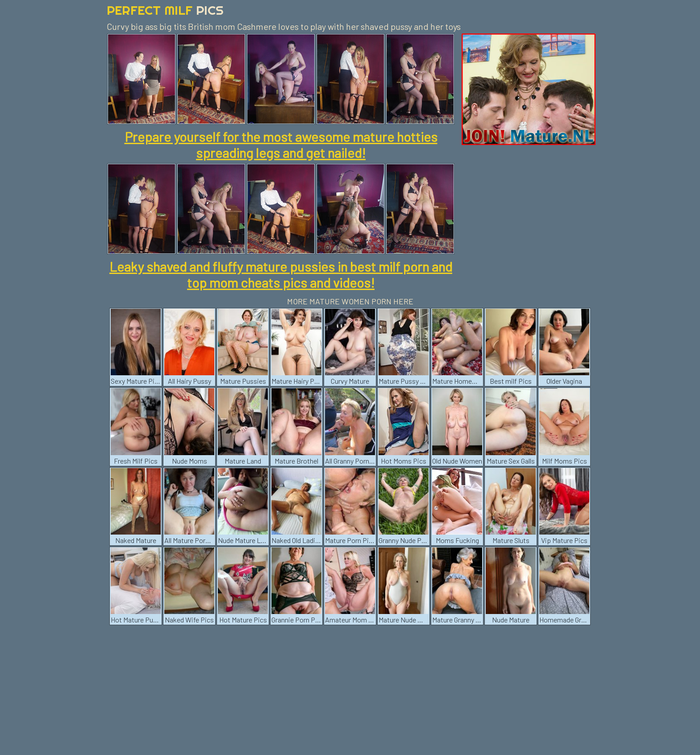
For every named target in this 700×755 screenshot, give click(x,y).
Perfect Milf (165, 10)
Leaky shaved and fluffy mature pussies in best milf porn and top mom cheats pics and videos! (281, 274)
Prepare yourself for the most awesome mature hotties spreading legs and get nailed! (281, 145)
